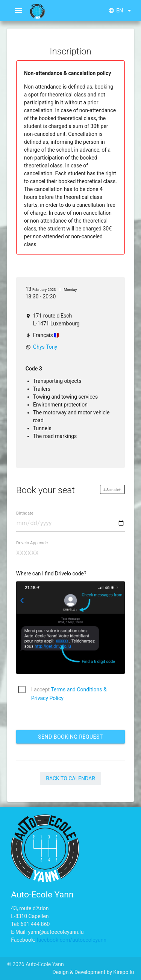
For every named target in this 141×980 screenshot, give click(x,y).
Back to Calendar (70, 778)
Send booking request (70, 737)
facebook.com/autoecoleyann (71, 940)
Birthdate (25, 513)
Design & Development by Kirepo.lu (93, 972)
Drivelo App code (32, 543)
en (121, 11)
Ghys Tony (45, 347)
